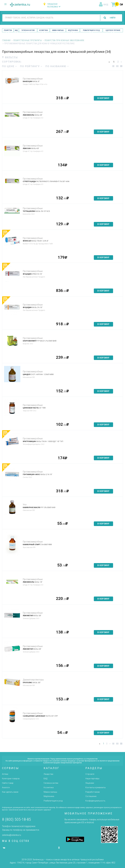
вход (106, 5)
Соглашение (91, 796)
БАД (16, 30)
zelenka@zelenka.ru (12, 835)
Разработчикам (93, 792)
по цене (10, 66)
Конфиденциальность (95, 801)
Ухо (25, 505)
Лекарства (8, 30)
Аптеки (5, 774)
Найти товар (8, 783)
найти (112, 18)
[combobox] (49, 18)
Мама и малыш (58, 30)
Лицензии (90, 783)
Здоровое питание (113, 30)
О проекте (90, 774)
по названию (57, 66)
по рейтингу (31, 66)
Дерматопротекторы (33, 680)
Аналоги (6, 787)
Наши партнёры (92, 779)
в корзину (103, 98)
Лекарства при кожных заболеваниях (64, 40)
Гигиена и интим (51, 783)
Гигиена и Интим (28, 30)
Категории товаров (11, 779)
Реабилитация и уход (91, 30)
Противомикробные (33, 79)
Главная (6, 40)
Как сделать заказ (10, 792)
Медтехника (73, 30)
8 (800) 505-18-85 (16, 819)
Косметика (43, 30)
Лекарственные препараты (27, 40)
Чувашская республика (53, 5)
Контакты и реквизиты (96, 787)
